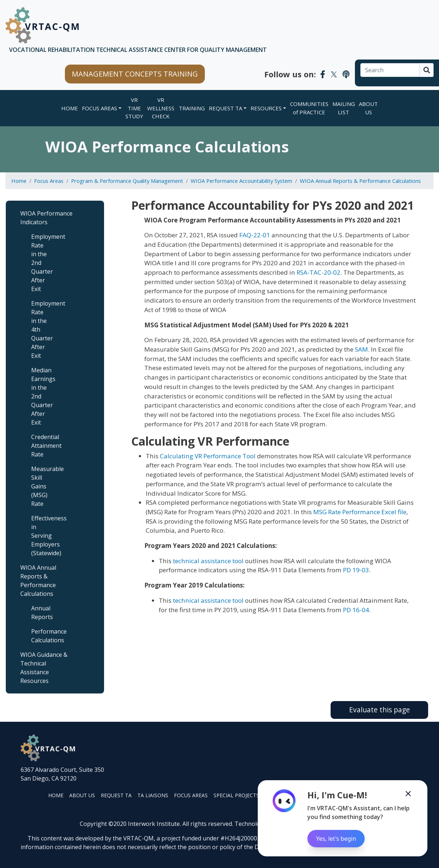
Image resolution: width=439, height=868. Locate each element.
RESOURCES (266, 108)
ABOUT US (368, 108)
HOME (56, 795)
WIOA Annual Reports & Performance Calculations (360, 181)
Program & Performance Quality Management (127, 181)
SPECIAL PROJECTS (236, 795)
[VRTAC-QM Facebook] (323, 74)
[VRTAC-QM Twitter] (334, 74)
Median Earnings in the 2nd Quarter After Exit (43, 396)
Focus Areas (49, 181)
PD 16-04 (356, 610)
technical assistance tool (208, 561)
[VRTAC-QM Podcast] (346, 74)
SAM (361, 349)
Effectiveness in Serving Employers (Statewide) (43, 536)
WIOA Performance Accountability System (241, 181)
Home (70, 108)
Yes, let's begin (336, 839)
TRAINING (192, 108)
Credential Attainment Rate (43, 446)
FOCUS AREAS (100, 108)
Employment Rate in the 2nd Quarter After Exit (43, 263)
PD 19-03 (356, 570)
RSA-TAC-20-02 (318, 272)
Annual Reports (42, 613)
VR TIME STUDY (134, 108)
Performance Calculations (43, 636)
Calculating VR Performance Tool (208, 456)
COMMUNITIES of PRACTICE (309, 108)
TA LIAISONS (153, 795)
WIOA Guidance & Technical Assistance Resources (44, 668)
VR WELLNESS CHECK (161, 108)
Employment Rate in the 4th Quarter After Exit (43, 329)
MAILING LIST (344, 108)
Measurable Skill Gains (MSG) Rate (43, 486)
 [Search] (427, 70)
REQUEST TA (225, 108)
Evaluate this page (380, 710)
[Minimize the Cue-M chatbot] (408, 794)
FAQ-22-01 (255, 235)
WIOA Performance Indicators (46, 218)
